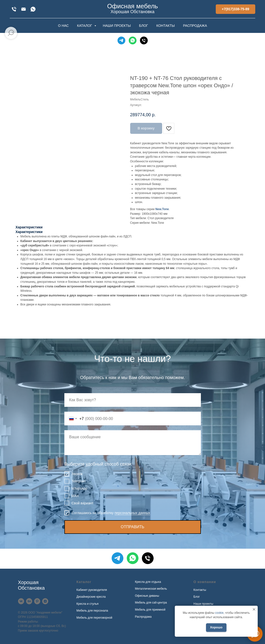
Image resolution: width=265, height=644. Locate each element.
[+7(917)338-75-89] (14, 9)
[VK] (21, 601)
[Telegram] (121, 40)
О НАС (63, 26)
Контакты (200, 590)
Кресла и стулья (88, 604)
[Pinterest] (37, 601)
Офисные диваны (147, 596)
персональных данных (132, 513)
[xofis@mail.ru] (24, 9)
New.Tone (162, 209)
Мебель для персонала (92, 611)
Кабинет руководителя (92, 590)
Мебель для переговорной (94, 618)
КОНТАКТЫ (166, 26)
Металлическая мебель (151, 589)
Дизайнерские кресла (91, 597)
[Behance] (29, 601)
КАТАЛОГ (85, 26)
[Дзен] (45, 601)
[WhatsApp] (33, 9)
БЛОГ (143, 26)
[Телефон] (144, 40)
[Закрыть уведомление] (254, 609)
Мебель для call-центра (151, 603)
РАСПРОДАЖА (195, 26)
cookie (219, 613)
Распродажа (143, 617)
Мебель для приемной (150, 610)
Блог (197, 597)
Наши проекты (203, 604)
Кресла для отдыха (148, 582)
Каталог (84, 582)
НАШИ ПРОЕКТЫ (117, 26)
